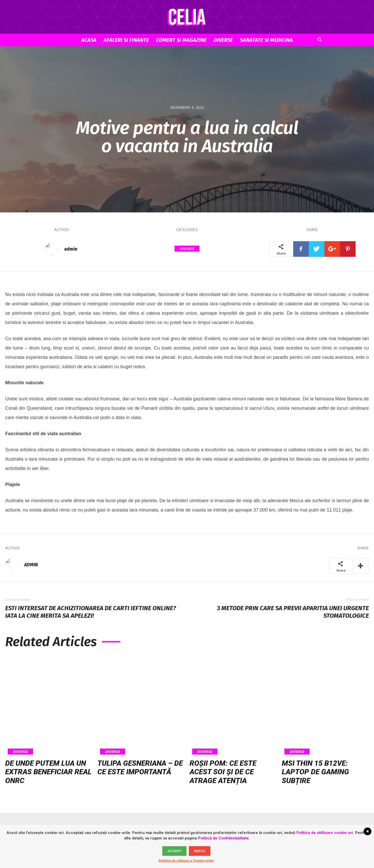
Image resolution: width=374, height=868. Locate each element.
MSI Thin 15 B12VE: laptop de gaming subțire (315, 772)
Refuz (200, 851)
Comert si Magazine (181, 40)
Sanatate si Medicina (266, 40)
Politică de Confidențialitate (223, 838)
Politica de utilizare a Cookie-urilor (186, 861)
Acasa (89, 40)
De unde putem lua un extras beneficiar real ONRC (48, 772)
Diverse (223, 40)
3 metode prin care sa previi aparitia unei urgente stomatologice (293, 612)
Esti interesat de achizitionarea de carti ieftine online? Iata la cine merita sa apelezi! (91, 612)
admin (71, 249)
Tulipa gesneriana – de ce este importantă (140, 768)
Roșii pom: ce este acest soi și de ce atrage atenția (223, 772)
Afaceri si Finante (126, 40)
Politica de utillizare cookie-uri (325, 833)
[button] (319, 40)
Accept (174, 851)
